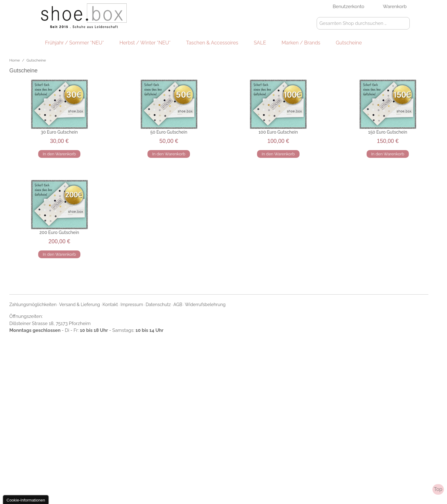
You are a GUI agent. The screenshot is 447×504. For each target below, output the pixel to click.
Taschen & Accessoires (212, 43)
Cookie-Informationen (26, 500)
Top (438, 489)
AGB (178, 305)
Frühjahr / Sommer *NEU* (74, 43)
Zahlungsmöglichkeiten (33, 305)
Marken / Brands (301, 43)
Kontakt (110, 305)
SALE (260, 43)
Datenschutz (158, 305)
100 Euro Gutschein (278, 132)
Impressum (132, 305)
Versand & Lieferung (80, 305)
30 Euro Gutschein (59, 132)
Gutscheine (349, 43)
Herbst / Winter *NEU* (145, 43)
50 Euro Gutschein (169, 132)
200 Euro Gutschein (59, 232)
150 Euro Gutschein (388, 132)
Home (15, 60)
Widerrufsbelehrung (205, 305)
